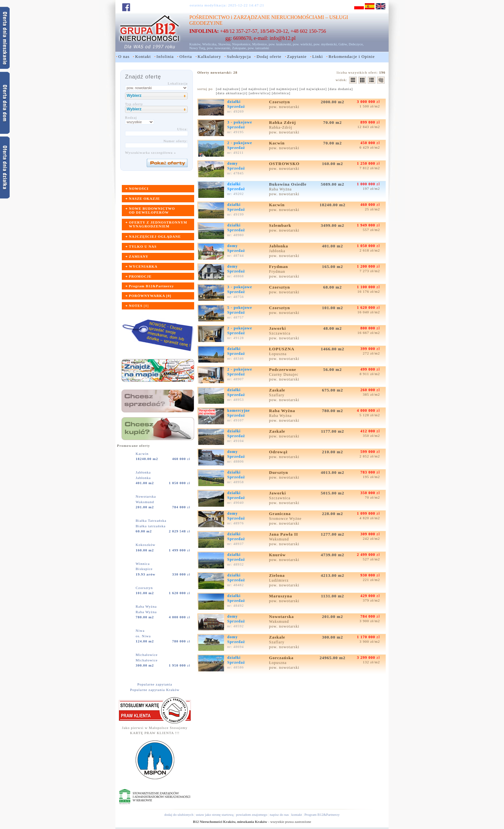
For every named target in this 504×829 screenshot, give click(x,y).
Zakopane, (239, 48)
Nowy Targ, (198, 48)
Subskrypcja (239, 56)
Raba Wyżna (147, 606)
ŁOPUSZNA (282, 349)
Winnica (143, 564)
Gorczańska (282, 658)
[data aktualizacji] (232, 93)
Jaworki (278, 328)
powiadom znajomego (252, 815)
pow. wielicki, (303, 44)
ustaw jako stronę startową (215, 815)
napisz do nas (279, 815)
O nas (124, 56)
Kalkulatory (209, 56)
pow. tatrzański (259, 48)
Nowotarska (146, 496)
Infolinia (165, 56)
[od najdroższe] (255, 89)
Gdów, (343, 44)
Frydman (279, 267)
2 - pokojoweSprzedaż (240, 145)
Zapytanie (297, 56)
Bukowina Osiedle (288, 184)
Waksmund (145, 502)
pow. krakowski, (280, 44)
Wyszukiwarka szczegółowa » (151, 152)
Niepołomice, (242, 44)
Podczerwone (283, 369)
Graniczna (281, 514)
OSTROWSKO (285, 164)
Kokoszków (146, 545)
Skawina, (225, 44)
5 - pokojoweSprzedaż (240, 310)
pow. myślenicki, (325, 44)
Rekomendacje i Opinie (352, 56)
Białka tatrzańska (151, 526)
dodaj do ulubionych (179, 815)
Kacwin (143, 454)
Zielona (278, 575)
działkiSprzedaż (236, 104)
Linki (318, 56)
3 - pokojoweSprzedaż (240, 125)
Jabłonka (144, 472)
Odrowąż (279, 452)
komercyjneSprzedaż (239, 413)
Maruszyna (281, 596)
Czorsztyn (145, 588)
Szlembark (281, 225)
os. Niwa (143, 636)
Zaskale (278, 390)
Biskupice (144, 569)
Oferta (186, 56)
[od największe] (313, 89)
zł (181, 459)
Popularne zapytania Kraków (155, 690)
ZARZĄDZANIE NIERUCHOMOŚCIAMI (279, 17)
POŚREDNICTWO (209, 17)
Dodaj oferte (269, 56)
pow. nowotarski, (219, 48)
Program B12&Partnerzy (322, 815)
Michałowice (147, 655)
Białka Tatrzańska (152, 520)
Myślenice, (260, 44)
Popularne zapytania (155, 684)
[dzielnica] (281, 93)
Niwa (141, 631)
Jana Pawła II (284, 534)
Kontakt (143, 56)
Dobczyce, (356, 44)
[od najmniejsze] (284, 89)
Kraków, (195, 44)
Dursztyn (279, 472)
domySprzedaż (236, 166)
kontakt (297, 815)
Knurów (278, 555)
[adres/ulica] (260, 93)
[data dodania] (341, 89)
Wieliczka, (210, 44)
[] (139, 306)
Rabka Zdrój (283, 122)
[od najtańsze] (228, 89)
